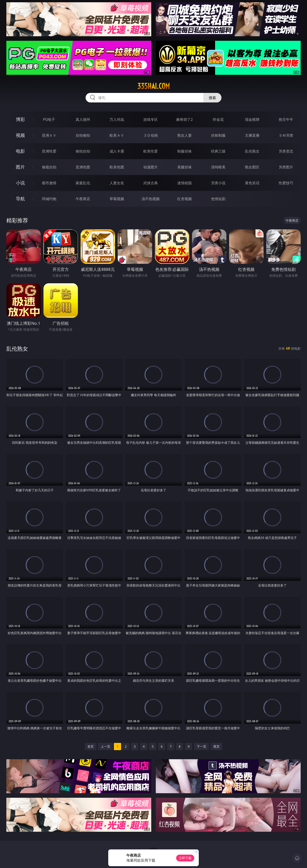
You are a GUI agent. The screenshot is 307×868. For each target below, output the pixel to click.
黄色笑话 (252, 183)
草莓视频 (117, 199)
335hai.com (154, 86)
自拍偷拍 (83, 135)
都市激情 (49, 183)
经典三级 (218, 151)
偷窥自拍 (49, 167)
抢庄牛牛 (286, 119)
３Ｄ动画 (151, 135)
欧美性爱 (151, 151)
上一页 (106, 746)
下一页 (201, 746)
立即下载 (185, 858)
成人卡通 (117, 151)
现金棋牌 (252, 119)
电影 (20, 151)
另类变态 (286, 151)
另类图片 (286, 167)
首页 (91, 746)
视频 (20, 135)
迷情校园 (185, 183)
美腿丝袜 (185, 167)
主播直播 (252, 135)
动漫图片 (151, 167)
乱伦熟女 (252, 151)
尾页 (216, 746)
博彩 (20, 119)
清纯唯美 (218, 167)
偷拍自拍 (83, 151)
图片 (20, 167)
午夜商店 (83, 199)
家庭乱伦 (83, 183)
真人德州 (83, 119)
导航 (20, 199)
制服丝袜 (185, 151)
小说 (20, 183)
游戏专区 (151, 119)
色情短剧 (218, 199)
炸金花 (218, 119)
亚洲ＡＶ (49, 135)
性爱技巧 (286, 183)
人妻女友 (117, 183)
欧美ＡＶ (117, 135)
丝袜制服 (218, 135)
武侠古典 (151, 183)
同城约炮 (49, 199)
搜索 (212, 98)
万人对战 (117, 119)
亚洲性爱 (49, 151)
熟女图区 (252, 167)
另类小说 (218, 183)
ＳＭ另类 (286, 135)
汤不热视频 (151, 199)
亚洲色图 (83, 167)
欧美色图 (117, 167)
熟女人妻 (185, 135)
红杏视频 (185, 199)
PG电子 (49, 119)
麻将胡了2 (184, 119)
